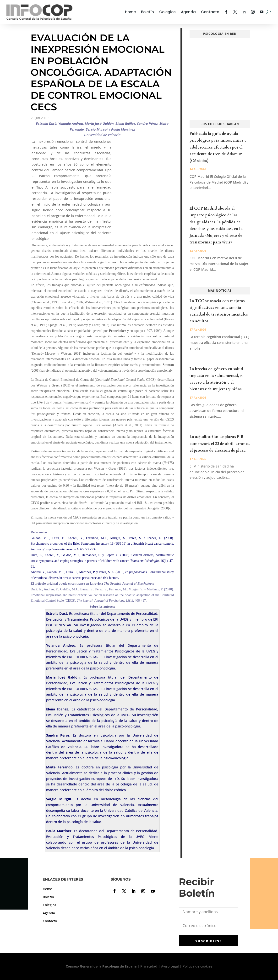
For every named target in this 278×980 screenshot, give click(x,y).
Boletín (147, 12)
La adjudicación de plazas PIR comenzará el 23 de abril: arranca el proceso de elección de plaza (220, 444)
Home (130, 12)
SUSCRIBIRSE (209, 941)
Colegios (167, 12)
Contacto (210, 12)
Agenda (188, 12)
